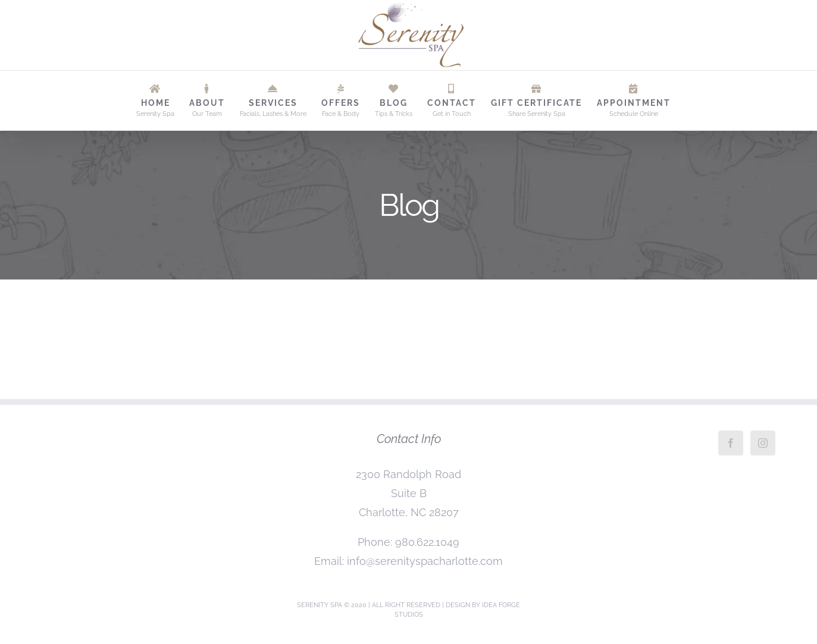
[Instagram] (763, 443)
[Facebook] (731, 443)
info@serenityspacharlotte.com (425, 561)
